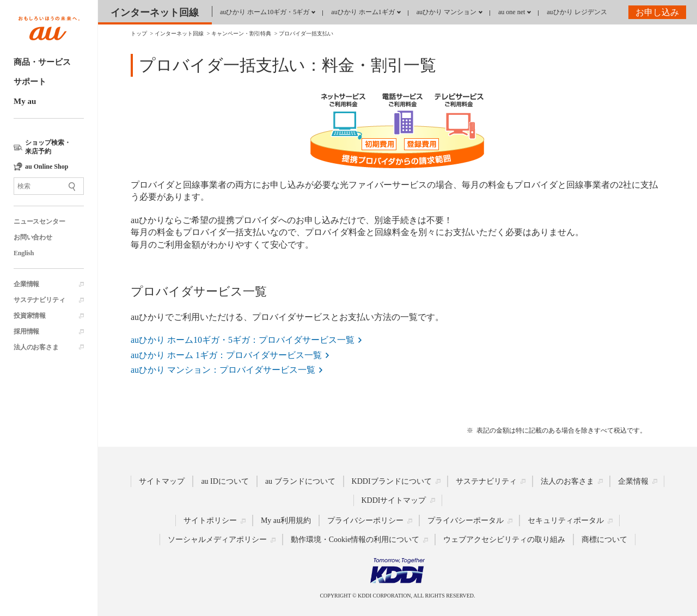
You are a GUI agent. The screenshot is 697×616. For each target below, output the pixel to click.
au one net (512, 12)
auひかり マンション (447, 12)
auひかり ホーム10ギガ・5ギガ (265, 12)
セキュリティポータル (566, 520)
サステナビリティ (39, 300)
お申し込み (657, 12)
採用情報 (26, 331)
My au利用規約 (286, 520)
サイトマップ (162, 481)
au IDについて (225, 481)
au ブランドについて (300, 481)
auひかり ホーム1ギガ (363, 12)
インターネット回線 (155, 13)
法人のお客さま (36, 347)
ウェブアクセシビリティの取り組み (504, 540)
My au (25, 101)
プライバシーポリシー (365, 520)
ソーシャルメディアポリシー (217, 540)
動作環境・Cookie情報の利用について (355, 540)
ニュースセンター (39, 221)
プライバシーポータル (466, 520)
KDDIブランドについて (392, 481)
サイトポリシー (210, 520)
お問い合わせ (33, 237)
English (24, 253)
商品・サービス (42, 62)
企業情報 (26, 284)
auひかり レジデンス (577, 12)
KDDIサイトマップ (394, 500)
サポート (30, 82)
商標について (604, 540)
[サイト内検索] (49, 186)
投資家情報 (30, 316)
